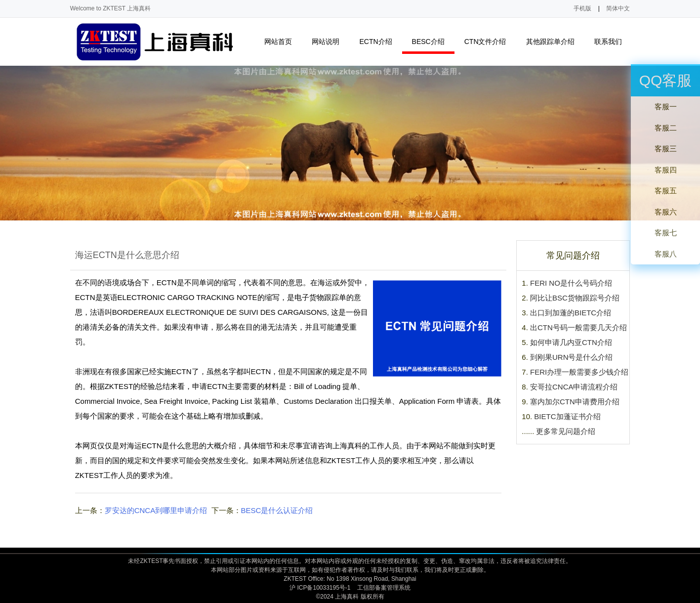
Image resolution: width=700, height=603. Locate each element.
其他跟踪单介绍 (555, 42)
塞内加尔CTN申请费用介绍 (575, 402)
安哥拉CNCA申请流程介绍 (574, 387)
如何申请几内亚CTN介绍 (571, 342)
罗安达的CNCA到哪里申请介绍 (156, 510)
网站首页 (278, 42)
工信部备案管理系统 (384, 588)
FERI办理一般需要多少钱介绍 (579, 372)
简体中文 (618, 8)
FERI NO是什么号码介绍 (571, 283)
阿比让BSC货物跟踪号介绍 (575, 298)
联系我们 (612, 42)
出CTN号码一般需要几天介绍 (578, 327)
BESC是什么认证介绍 (277, 510)
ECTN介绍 (380, 42)
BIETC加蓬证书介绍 (567, 416)
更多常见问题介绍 (566, 431)
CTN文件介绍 (490, 42)
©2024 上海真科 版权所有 (350, 597)
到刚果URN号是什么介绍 (572, 357)
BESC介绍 (432, 42)
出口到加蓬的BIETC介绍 (571, 313)
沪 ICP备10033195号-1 (320, 588)
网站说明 (330, 42)
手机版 (582, 8)
